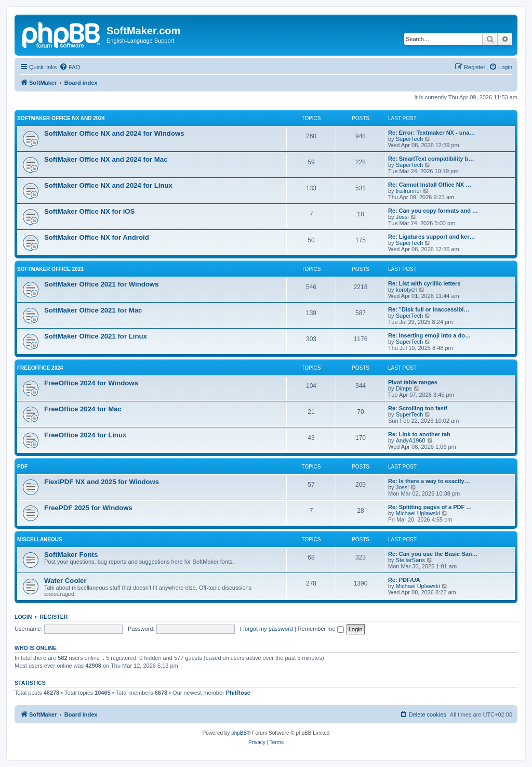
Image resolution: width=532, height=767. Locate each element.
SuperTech (410, 139)
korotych (407, 290)
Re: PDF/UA (404, 580)
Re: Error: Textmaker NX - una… (431, 133)
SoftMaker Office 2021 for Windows (101, 284)
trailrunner (409, 191)
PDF (22, 467)
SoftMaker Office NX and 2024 (61, 118)
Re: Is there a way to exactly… (429, 481)
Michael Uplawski (418, 513)
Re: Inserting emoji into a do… (429, 335)
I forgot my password (267, 629)
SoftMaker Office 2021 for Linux (96, 336)
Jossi (402, 217)
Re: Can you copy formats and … (433, 211)
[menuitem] (70, 67)
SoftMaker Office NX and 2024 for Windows (114, 133)
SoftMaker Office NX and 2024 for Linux (108, 185)
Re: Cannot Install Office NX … (430, 185)
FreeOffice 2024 (40, 368)
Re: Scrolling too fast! (418, 408)
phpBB (239, 733)
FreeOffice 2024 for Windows (91, 383)
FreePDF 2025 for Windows (88, 508)
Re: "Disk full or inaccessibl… (429, 309)
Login (23, 617)
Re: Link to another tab (419, 434)
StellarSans (410, 560)
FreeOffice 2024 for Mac (83, 409)
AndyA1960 (411, 440)
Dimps (404, 388)
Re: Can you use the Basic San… (433, 554)
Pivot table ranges (413, 382)
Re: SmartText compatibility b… (431, 159)
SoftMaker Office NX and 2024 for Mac (106, 159)
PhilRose (238, 693)
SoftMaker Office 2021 (50, 269)
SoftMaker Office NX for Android (97, 237)
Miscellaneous (40, 539)
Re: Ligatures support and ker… (431, 237)
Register (54, 617)
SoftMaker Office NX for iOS (89, 211)
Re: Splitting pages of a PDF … (430, 507)
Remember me (321, 629)
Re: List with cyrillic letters (424, 283)
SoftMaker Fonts (71, 555)
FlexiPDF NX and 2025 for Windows (102, 482)
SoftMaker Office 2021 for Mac (93, 310)
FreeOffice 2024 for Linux (85, 435)
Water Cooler (65, 581)
